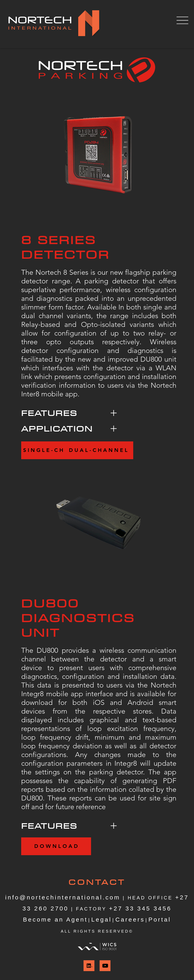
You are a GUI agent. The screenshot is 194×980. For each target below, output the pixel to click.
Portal (160, 919)
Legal (101, 919)
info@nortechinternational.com (63, 897)
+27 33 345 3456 (140, 908)
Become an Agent (55, 919)
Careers (130, 919)
